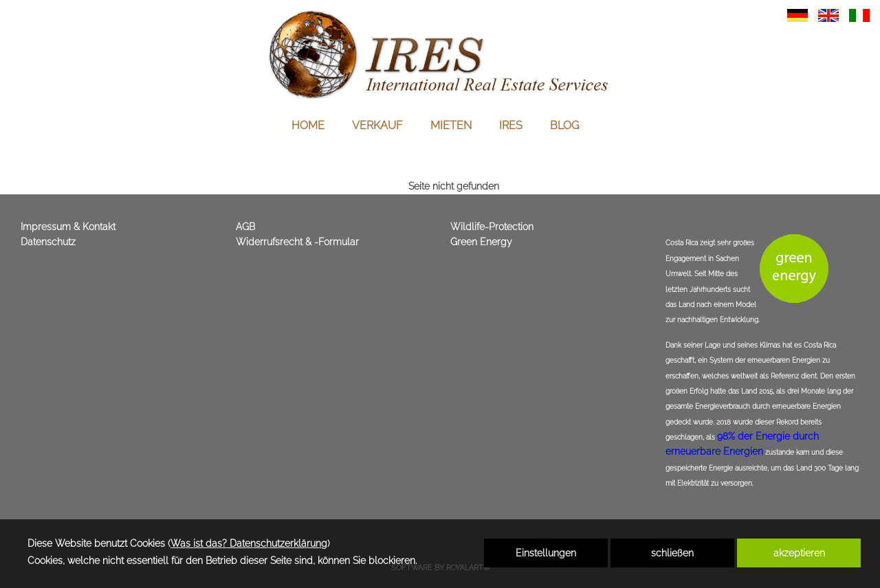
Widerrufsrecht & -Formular (297, 242)
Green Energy (481, 242)
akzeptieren (799, 553)
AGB (245, 227)
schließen (672, 553)
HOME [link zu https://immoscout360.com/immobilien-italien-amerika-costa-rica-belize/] (308, 125)
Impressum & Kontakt (68, 227)
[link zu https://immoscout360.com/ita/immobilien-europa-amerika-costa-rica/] (859, 14)
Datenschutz (48, 242)
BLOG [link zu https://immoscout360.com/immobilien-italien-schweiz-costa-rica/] (564, 125)
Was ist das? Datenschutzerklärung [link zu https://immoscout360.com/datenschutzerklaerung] (249, 543)
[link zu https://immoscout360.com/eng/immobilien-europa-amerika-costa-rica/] (828, 14)
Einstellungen (546, 553)
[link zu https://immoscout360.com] (440, 55)
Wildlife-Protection (492, 227)
